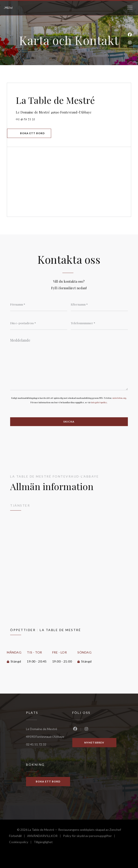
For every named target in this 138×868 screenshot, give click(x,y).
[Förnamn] (39, 304)
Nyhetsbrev (94, 743)
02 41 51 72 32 (25, 119)
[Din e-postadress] (39, 323)
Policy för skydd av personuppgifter (90, 836)
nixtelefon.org (119, 398)
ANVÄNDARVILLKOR (45, 836)
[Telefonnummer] (99, 323)
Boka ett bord (32, 133)
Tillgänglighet (43, 843)
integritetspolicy (99, 402)
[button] (130, 8)
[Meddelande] (69, 363)
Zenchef (115, 830)
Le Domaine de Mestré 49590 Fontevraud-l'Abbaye (73, 112)
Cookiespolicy (21, 843)
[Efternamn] (99, 304)
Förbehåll (18, 836)
